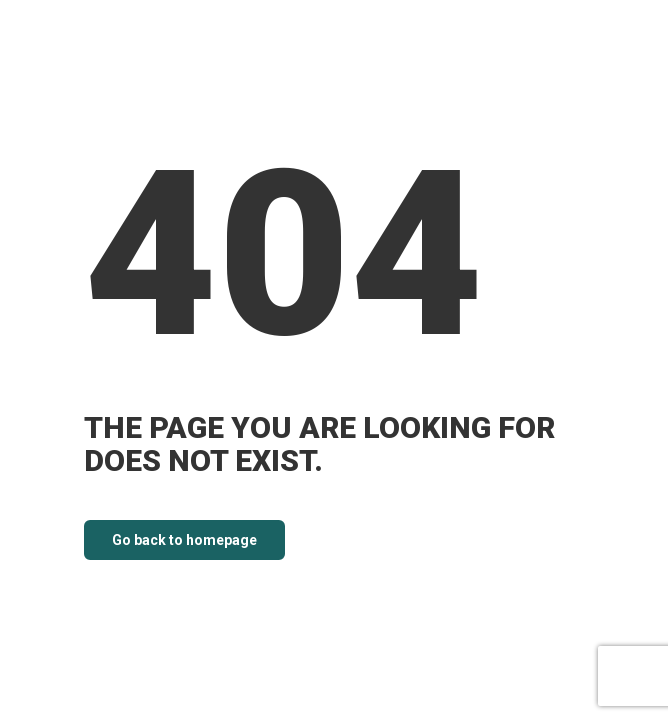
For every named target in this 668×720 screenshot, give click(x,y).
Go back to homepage (184, 540)
